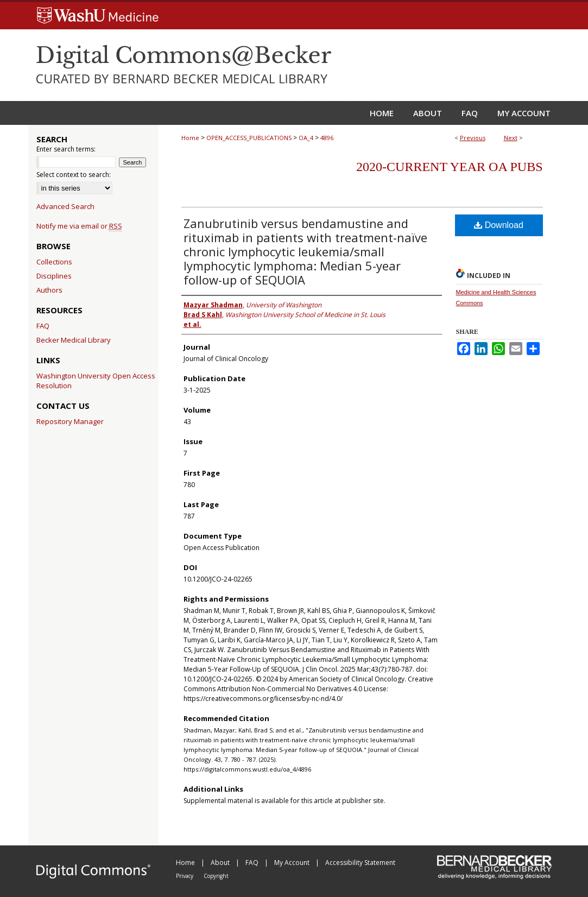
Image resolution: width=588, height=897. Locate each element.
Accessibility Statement (360, 863)
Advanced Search (65, 206)
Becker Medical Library (74, 340)
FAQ (43, 326)
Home (190, 138)
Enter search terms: (66, 149)
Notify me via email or (79, 226)
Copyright (216, 876)
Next (511, 138)
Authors (49, 290)
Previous (473, 138)
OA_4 (306, 138)
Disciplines (54, 276)
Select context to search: (74, 175)
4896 (327, 138)
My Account (293, 863)
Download (499, 225)
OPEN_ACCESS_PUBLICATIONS (249, 138)
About (221, 863)
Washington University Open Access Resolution (96, 381)
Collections (54, 262)
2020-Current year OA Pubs (449, 167)
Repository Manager (70, 421)
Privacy (185, 876)
